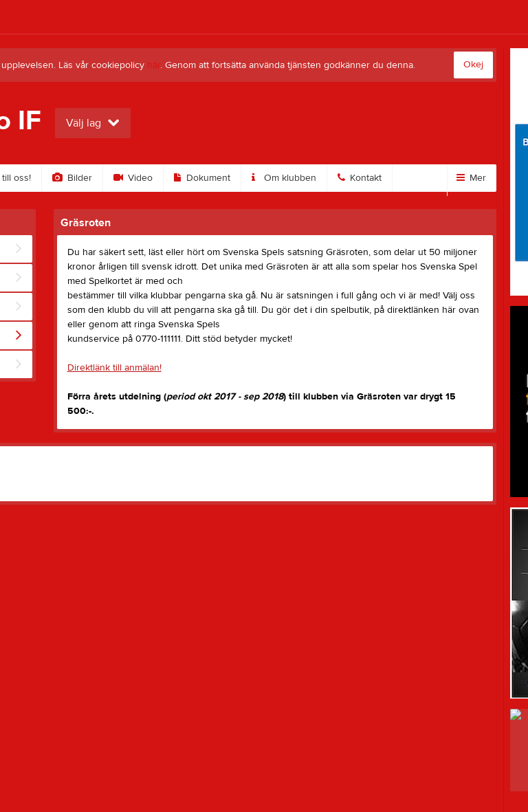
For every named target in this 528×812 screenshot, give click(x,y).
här (154, 65)
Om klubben (284, 178)
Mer (471, 178)
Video (133, 178)
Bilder (72, 178)
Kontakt (360, 178)
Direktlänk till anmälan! (114, 368)
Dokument (202, 178)
